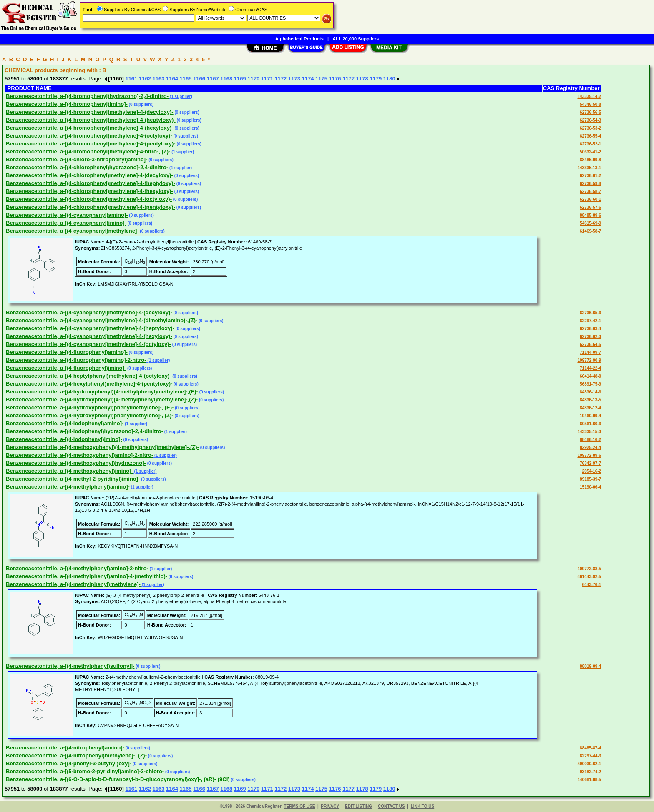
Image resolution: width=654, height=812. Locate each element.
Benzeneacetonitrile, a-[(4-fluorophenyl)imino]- (66, 368)
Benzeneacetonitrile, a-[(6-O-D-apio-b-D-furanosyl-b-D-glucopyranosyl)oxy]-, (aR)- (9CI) (118, 779)
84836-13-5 (590, 400)
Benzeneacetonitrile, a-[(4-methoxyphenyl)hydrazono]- (76, 463)
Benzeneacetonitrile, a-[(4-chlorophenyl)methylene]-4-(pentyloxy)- (91, 207)
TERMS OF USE (299, 806)
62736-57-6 (590, 207)
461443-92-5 (589, 577)
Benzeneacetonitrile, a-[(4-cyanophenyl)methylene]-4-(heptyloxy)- (90, 328)
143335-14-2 (589, 96)
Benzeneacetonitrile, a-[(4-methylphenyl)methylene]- (73, 584)
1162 (145, 79)
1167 (213, 79)
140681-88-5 (589, 780)
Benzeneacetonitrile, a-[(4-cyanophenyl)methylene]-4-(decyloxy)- (89, 312)
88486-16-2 (590, 440)
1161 (131, 79)
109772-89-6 (589, 455)
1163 (159, 79)
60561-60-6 (590, 424)
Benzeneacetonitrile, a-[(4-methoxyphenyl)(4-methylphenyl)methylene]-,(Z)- (102, 447)
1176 (335, 79)
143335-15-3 (589, 432)
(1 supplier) (180, 96)
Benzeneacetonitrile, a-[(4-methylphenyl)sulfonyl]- (70, 666)
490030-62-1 (589, 764)
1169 (240, 79)
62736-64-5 (590, 345)
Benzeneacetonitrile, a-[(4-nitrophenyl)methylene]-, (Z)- (76, 756)
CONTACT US (391, 806)
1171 (267, 79)
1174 (308, 79)
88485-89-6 (590, 215)
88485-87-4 (590, 748)
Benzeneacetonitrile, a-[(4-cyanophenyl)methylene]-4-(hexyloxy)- (89, 336)
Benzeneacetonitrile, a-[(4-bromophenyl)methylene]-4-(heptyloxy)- (91, 120)
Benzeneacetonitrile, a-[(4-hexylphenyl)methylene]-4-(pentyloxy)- (89, 384)
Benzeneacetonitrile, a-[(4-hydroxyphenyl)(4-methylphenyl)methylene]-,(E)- (102, 392)
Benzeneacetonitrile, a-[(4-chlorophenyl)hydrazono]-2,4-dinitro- (87, 167)
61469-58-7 (590, 231)
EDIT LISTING (358, 806)
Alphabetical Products (299, 39)
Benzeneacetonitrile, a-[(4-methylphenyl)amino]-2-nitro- (77, 568)
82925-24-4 (590, 447)
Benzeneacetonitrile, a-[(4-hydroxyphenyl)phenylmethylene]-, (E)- (90, 407)
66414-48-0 (590, 376)
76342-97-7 (590, 463)
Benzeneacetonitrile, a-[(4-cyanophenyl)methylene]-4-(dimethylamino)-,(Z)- (102, 320)
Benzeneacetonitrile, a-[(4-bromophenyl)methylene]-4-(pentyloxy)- (91, 144)
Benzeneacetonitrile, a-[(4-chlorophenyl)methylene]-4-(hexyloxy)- (89, 191)
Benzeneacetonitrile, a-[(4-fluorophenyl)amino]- (67, 352)
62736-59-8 (590, 184)
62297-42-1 (590, 321)
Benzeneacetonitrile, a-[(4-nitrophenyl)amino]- (65, 748)
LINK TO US (423, 806)
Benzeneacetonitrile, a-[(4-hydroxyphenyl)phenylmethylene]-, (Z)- (90, 415)
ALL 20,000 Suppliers (356, 39)
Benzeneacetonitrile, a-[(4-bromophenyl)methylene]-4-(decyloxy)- (90, 112)
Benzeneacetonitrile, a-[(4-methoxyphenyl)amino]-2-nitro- (79, 455)
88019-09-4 (590, 666)
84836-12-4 (590, 408)
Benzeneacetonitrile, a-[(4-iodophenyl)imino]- (64, 439)
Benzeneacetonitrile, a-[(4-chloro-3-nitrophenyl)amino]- (77, 159)
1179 (376, 79)
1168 (226, 79)
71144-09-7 (590, 352)
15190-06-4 (590, 487)
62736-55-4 (590, 136)
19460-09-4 (590, 416)
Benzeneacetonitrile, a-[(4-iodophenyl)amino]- (65, 423)
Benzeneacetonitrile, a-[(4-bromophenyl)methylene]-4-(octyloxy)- (89, 136)
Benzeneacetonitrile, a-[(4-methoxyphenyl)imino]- (69, 471)
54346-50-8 (590, 104)
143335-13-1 (589, 168)
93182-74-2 (590, 772)
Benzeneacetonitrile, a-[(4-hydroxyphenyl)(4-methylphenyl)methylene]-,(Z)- (102, 400)
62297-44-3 (590, 756)
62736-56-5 (590, 112)
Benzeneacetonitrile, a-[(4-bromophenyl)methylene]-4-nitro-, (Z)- (88, 152)
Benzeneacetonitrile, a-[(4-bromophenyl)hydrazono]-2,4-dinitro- (87, 96)
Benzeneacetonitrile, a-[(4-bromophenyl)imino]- (67, 104)
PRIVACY (330, 806)
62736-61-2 (590, 176)
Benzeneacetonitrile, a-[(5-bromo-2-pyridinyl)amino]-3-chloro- (85, 771)
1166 (199, 79)
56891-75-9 (590, 384)
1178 (362, 79)
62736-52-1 (590, 144)
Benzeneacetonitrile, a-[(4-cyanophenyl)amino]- (67, 215)
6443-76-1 (592, 585)
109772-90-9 (589, 360)
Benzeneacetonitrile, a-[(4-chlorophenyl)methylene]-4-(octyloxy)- (89, 199)
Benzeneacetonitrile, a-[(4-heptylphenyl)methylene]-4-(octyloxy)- (89, 376)
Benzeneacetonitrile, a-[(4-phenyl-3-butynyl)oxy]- (69, 763)
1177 (348, 79)
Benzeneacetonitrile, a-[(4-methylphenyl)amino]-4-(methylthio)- (87, 576)
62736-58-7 (590, 192)
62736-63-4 (590, 329)
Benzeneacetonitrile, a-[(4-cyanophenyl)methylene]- (72, 231)
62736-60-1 (590, 199)
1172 (280, 79)
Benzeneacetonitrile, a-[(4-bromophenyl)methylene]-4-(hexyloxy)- (90, 128)
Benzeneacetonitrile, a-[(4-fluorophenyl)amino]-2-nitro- (76, 360)
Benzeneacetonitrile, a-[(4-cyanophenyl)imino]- (66, 223)
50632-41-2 (590, 152)
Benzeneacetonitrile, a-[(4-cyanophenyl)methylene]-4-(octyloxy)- (88, 344)
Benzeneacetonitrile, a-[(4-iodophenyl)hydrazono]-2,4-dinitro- (84, 431)
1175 (321, 79)
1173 (294, 79)
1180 (389, 79)
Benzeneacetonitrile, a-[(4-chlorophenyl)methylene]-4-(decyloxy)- (89, 175)
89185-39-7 (590, 479)
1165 (186, 79)
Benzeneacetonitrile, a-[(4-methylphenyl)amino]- (68, 487)
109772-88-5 (589, 569)
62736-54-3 (590, 120)
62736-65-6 (590, 313)
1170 (253, 79)
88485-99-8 (590, 160)
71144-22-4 (590, 368)
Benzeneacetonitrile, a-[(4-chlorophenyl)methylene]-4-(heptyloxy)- (91, 183)
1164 (172, 79)
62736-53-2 (590, 128)
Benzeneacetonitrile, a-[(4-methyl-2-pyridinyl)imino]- (73, 479)
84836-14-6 (590, 392)
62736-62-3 (590, 337)
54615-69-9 (590, 223)
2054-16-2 (592, 471)
